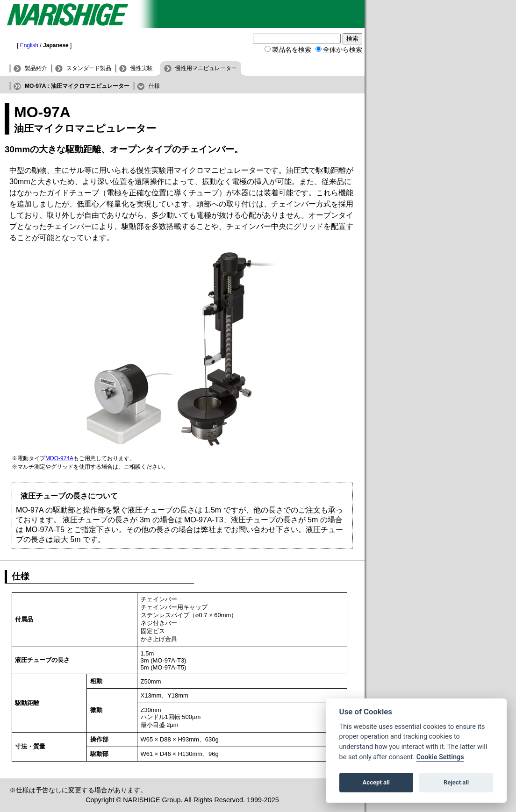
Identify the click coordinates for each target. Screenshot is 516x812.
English (29, 45)
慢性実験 (142, 68)
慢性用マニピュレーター (206, 68)
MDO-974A (59, 458)
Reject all (456, 782)
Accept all (376, 782)
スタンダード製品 (89, 68)
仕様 (154, 86)
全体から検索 (343, 50)
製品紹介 (36, 68)
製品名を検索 (292, 50)
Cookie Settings (440, 757)
